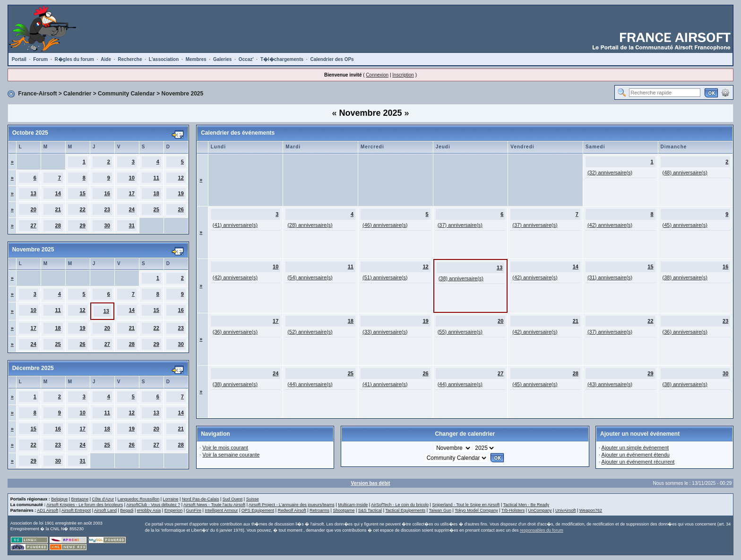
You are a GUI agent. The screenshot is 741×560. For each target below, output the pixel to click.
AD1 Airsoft (47, 510)
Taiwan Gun (440, 510)
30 (107, 225)
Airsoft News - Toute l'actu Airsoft (214, 505)
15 (83, 193)
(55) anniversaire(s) (460, 332)
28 (58, 225)
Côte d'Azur (103, 499)
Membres (196, 59)
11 (156, 178)
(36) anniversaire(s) (235, 332)
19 (181, 193)
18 (156, 193)
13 (34, 193)
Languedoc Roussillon (139, 499)
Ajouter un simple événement (635, 448)
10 (132, 178)
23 (107, 209)
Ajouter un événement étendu (636, 455)
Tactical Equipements (405, 510)
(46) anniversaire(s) (385, 225)
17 (132, 193)
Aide (106, 59)
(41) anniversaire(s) (235, 225)
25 (156, 209)
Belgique (59, 499)
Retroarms (319, 510)
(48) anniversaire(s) (685, 172)
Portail (19, 59)
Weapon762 (591, 510)
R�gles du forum (74, 59)
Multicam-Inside (353, 505)
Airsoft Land (105, 510)
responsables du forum (542, 530)
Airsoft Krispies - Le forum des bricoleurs (85, 505)
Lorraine (171, 499)
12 (181, 178)
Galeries (222, 59)
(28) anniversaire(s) (310, 225)
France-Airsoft (37, 94)
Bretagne (80, 499)
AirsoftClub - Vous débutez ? (153, 505)
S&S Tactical (370, 510)
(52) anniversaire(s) (310, 332)
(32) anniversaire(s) (610, 172)
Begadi (127, 510)
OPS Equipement (258, 510)
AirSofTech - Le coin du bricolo (400, 505)
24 (132, 209)
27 (34, 225)
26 (181, 209)
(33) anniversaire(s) (385, 332)
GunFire (194, 510)
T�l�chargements (282, 59)
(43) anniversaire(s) (610, 384)
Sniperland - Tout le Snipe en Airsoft (466, 505)
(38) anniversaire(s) (461, 278)
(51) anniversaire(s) (385, 277)
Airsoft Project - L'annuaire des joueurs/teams (292, 505)
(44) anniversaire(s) (310, 384)
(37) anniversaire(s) (460, 225)
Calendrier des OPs (332, 59)
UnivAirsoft (566, 510)
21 (58, 209)
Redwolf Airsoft (292, 510)
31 (132, 225)
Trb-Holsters (513, 510)
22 (83, 209)
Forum (40, 59)
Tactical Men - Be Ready (526, 505)
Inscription (403, 75)
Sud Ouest (233, 499)
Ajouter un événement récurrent (638, 462)
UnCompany (540, 510)
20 (34, 209)
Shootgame (344, 510)
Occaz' (246, 59)
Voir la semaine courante (231, 455)
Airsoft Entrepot (76, 510)
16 (107, 193)
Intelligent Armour (221, 510)
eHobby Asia (149, 510)
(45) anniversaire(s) (685, 225)
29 (83, 225)
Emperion (174, 510)
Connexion (377, 75)
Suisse (253, 499)
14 (58, 193)
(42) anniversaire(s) (610, 225)
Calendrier (77, 94)
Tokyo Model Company (476, 510)
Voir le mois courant (225, 448)
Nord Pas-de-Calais (201, 499)
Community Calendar (126, 94)
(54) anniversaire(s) (310, 277)
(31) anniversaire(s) (610, 277)
